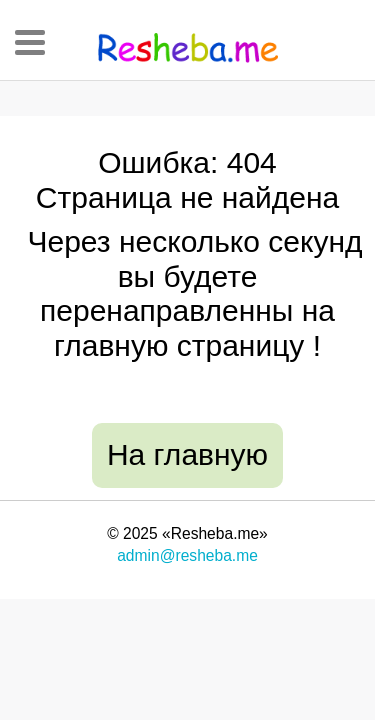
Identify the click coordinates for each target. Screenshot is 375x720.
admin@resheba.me (187, 555)
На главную (187, 454)
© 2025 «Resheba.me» (187, 533)
